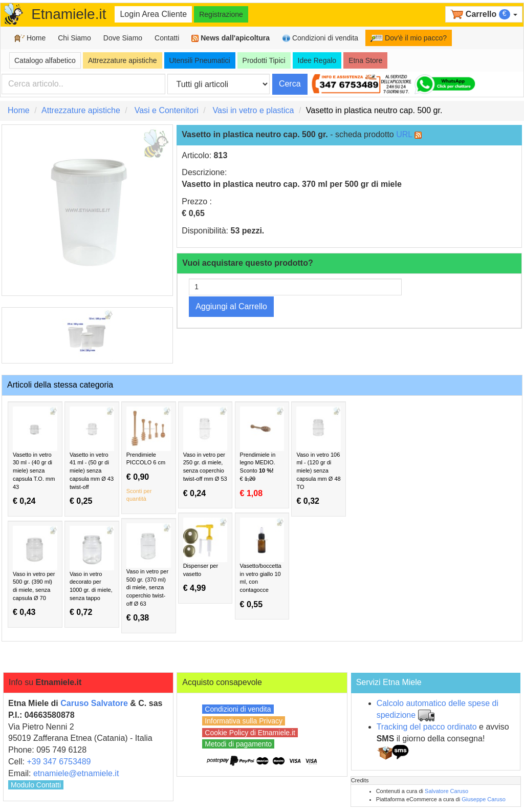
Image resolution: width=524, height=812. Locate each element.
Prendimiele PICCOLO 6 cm (149, 455)
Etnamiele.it (69, 14)
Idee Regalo (317, 60)
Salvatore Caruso (446, 791)
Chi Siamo (74, 38)
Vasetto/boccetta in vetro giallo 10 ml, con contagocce (262, 563)
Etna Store (365, 60)
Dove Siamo (123, 38)
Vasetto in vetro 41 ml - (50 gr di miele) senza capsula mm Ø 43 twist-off (92, 456)
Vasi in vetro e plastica (254, 110)
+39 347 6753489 (59, 762)
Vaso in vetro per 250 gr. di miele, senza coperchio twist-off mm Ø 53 (205, 452)
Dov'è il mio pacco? (409, 38)
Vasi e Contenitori (167, 110)
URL (404, 134)
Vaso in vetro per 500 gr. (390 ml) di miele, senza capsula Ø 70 (35, 571)
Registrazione (221, 14)
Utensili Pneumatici (200, 60)
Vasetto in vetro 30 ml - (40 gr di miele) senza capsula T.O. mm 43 (35, 456)
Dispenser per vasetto (205, 555)
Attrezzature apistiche (123, 60)
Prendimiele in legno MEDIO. (262, 452)
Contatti (167, 38)
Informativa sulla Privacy (244, 721)
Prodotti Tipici (264, 60)
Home (30, 38)
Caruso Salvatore (94, 703)
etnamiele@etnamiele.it (76, 773)
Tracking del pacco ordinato (427, 727)
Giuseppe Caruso (484, 799)
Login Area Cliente (153, 14)
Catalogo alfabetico (45, 60)
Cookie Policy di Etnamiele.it (250, 733)
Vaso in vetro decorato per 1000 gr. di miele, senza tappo (92, 571)
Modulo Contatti (36, 785)
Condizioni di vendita (320, 38)
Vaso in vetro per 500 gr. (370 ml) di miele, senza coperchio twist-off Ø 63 (149, 573)
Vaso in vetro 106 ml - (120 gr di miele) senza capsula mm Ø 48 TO (319, 456)
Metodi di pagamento (238, 744)
